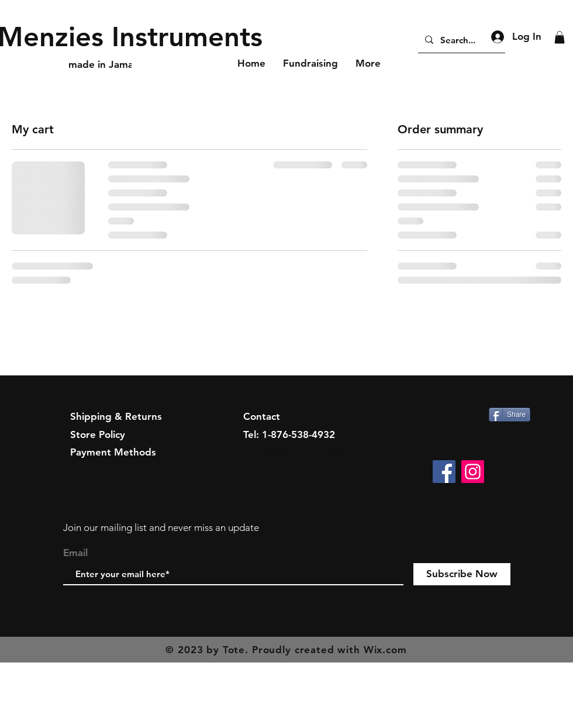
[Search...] (460, 40)
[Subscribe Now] (462, 574)
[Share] (510, 415)
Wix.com (385, 650)
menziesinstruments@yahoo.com (320, 452)
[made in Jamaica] (108, 65)
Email (75, 553)
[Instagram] (473, 472)
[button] (560, 37)
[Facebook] (444, 472)
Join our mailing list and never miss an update (161, 527)
